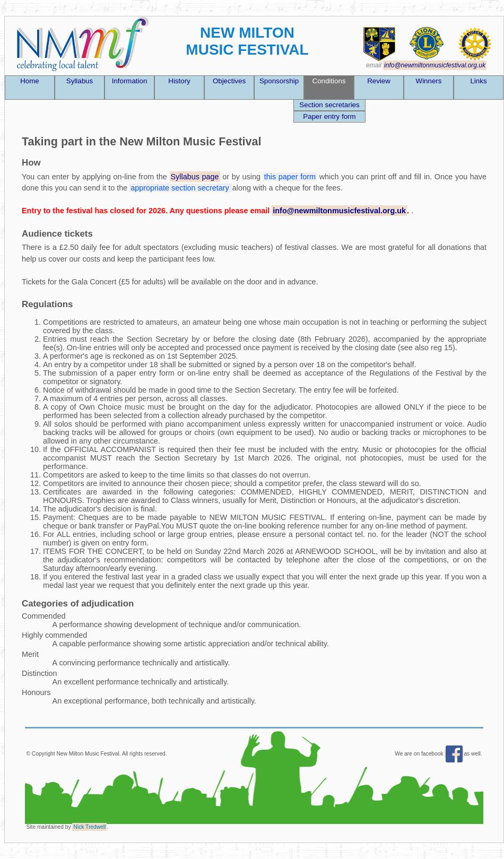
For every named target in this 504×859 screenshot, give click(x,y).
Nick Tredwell (89, 827)
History (179, 81)
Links (478, 81)
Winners (429, 81)
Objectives (229, 81)
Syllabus (80, 81)
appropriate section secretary (181, 188)
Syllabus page (195, 177)
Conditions (329, 81)
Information (130, 81)
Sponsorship (279, 81)
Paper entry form (329, 116)
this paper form (290, 177)
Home (30, 81)
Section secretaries (329, 105)
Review (379, 81)
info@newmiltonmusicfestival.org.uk (435, 65)
